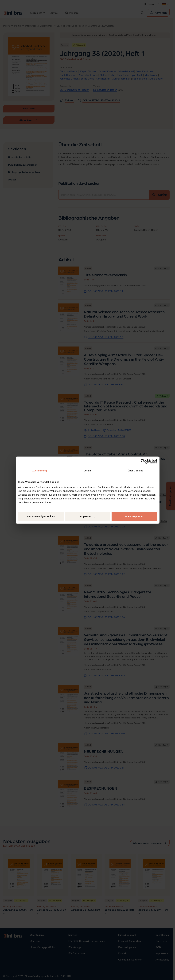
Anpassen (88, 516)
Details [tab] (88, 471)
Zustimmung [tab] (40, 471)
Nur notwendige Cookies (41, 516)
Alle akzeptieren (134, 516)
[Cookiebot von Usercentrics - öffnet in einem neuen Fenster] (143, 461)
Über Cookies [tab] (136, 471)
